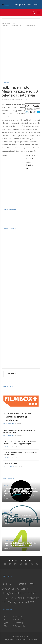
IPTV (5, 598)
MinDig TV (33, 598)
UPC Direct (9, 589)
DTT (34, 159)
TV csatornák (9, 424)
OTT (13, 584)
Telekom (21, 593)
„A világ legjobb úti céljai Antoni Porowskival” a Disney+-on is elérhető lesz (20, 518)
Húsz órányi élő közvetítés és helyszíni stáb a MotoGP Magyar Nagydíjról (20, 544)
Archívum (11, 23)
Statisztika (19, 619)
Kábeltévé (19, 616)
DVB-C (22, 584)
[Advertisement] (21, 52)
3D (27, 168)
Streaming (8, 447)
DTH (5, 584)
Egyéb (6, 486)
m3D (34, 156)
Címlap (4, 23)
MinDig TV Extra (17, 602)
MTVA (29, 156)
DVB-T (29, 159)
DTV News (11, 374)
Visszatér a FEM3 (10, 463)
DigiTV (13, 598)
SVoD (32, 584)
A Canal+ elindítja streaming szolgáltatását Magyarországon (21, 453)
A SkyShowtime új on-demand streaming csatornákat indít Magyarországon (20, 442)
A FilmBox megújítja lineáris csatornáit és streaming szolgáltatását (17, 417)
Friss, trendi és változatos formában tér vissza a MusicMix (19, 432)
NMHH (22, 598)
